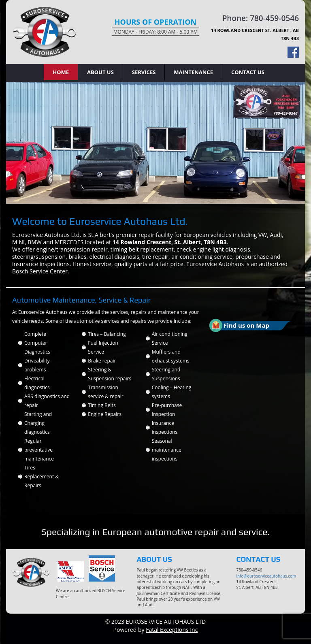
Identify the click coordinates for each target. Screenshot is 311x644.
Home (61, 72)
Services (144, 72)
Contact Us (248, 72)
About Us (100, 72)
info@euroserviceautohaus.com (266, 576)
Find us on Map (246, 325)
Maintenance (193, 72)
